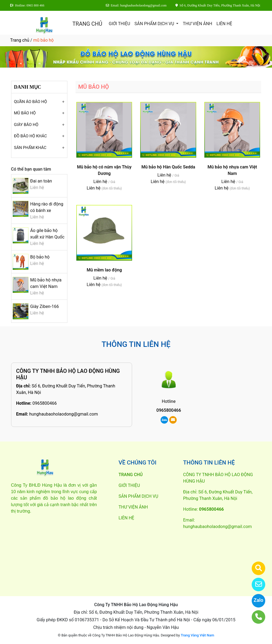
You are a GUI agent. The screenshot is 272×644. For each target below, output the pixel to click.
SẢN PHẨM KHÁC (30, 148)
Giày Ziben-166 (44, 306)
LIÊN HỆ (224, 24)
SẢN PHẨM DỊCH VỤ (155, 24)
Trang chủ (20, 40)
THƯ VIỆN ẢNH (197, 24)
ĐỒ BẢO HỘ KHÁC (31, 136)
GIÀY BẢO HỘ (26, 125)
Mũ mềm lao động (104, 270)
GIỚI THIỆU (119, 24)
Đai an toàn (41, 181)
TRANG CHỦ (87, 24)
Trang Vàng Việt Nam (197, 635)
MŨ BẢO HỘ (25, 113)
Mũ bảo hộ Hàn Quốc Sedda (168, 167)
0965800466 (45, 403)
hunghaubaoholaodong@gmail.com (64, 414)
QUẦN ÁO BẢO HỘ (31, 102)
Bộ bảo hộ (40, 257)
